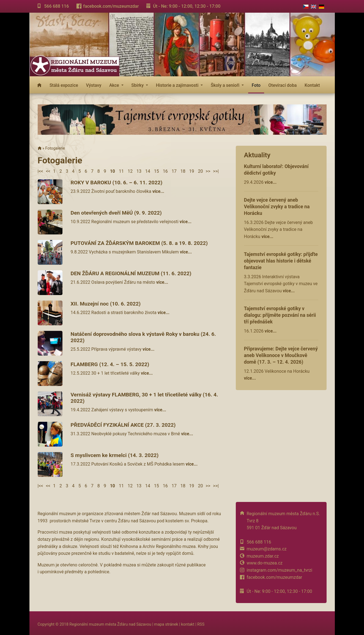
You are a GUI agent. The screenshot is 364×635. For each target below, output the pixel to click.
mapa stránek (166, 624)
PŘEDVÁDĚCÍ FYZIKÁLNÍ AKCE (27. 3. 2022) (123, 425)
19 (192, 171)
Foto (256, 85)
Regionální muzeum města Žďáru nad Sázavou (110, 624)
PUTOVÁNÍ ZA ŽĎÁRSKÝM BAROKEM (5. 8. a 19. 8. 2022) (139, 243)
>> (208, 171)
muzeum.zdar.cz (263, 556)
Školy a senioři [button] (226, 85)
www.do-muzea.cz (265, 563)
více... (271, 182)
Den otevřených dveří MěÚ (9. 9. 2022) (116, 213)
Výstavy (94, 85)
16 (165, 171)
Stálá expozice (64, 85)
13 (139, 171)
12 (130, 171)
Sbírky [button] (138, 85)
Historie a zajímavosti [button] (178, 85)
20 (201, 171)
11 (121, 171)
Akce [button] (115, 85)
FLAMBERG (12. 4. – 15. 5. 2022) (110, 364)
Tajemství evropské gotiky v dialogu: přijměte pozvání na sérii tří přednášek (280, 315)
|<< (40, 171)
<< (48, 171)
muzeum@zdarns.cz (267, 549)
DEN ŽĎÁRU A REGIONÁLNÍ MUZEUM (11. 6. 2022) (131, 273)
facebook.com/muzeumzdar (111, 6)
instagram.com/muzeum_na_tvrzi (280, 570)
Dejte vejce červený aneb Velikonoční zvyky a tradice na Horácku (277, 207)
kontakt (188, 624)
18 (183, 171)
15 (157, 171)
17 (174, 171)
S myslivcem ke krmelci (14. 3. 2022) (115, 455)
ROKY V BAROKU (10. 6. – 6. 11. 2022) (117, 183)
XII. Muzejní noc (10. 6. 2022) (106, 304)
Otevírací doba (282, 85)
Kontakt (312, 85)
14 (148, 171)
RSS (201, 624)
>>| (216, 171)
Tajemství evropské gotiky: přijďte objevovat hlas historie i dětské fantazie (281, 261)
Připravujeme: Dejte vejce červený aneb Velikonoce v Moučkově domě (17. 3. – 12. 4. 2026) (281, 355)
